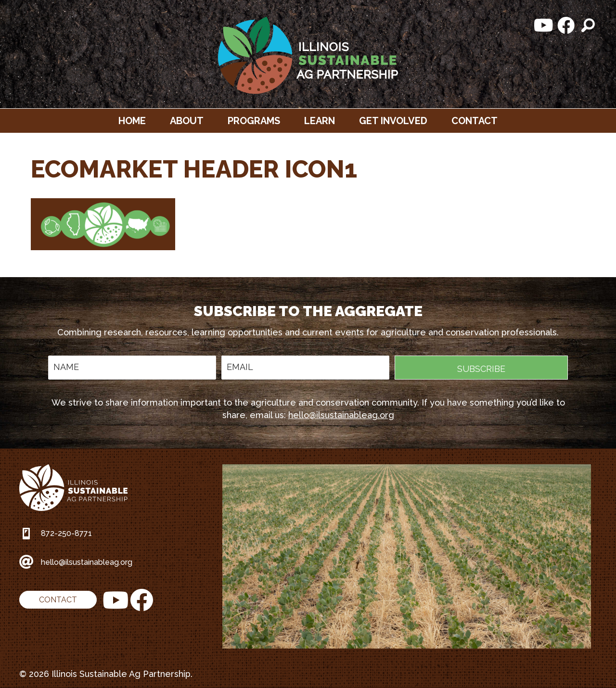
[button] (544, 25)
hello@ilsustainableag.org (341, 415)
